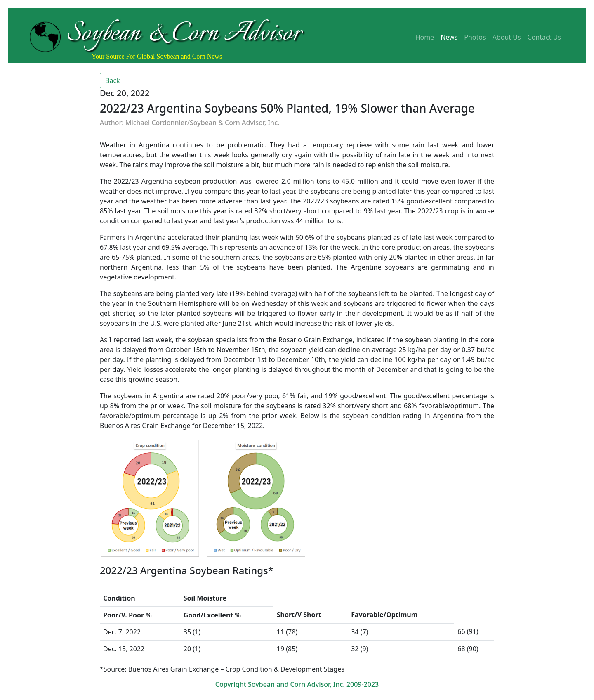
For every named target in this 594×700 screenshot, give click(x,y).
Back (113, 80)
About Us (507, 37)
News (449, 37)
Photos (475, 37)
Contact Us (544, 37)
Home (425, 37)
